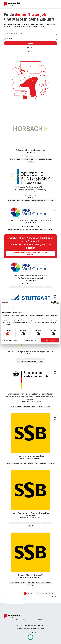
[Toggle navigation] (55, 4)
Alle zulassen (50, 340)
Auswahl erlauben (30, 340)
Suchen (31, 43)
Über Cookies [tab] (50, 307)
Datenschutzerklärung (40, 619)
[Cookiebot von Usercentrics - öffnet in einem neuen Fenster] (52, 302)
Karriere (18, 619)
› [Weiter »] (55, 596)
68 (52, 596)
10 (52, 593)
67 (49, 596)
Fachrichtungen (30, 48)
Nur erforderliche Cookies (11, 340)
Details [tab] (30, 307)
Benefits (30, 52)
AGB (31, 619)
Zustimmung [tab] (11, 307)
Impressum (25, 619)
